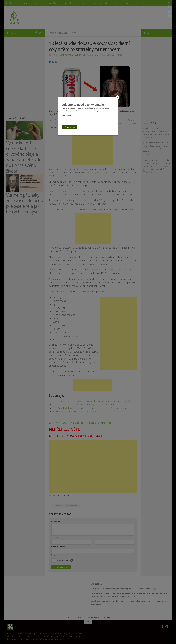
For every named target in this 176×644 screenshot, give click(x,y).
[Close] (117, 97)
